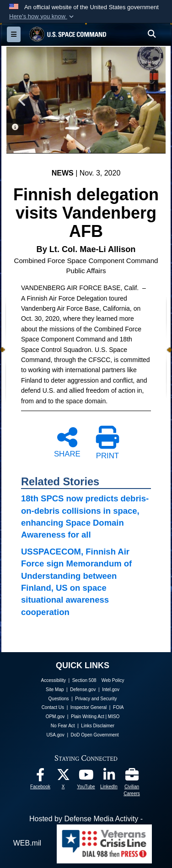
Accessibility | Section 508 (69, 680)
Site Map (55, 689)
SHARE (67, 442)
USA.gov (55, 735)
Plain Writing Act (88, 717)
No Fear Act (63, 726)
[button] (42, 16)
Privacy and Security (96, 699)
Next (150, 100)
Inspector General (89, 707)
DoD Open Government (95, 735)
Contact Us (53, 707)
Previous (22, 100)
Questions (59, 699)
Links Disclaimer (98, 726)
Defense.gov (83, 689)
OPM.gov (55, 717)
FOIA (118, 707)
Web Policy (113, 680)
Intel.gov (111, 689)
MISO (114, 717)
